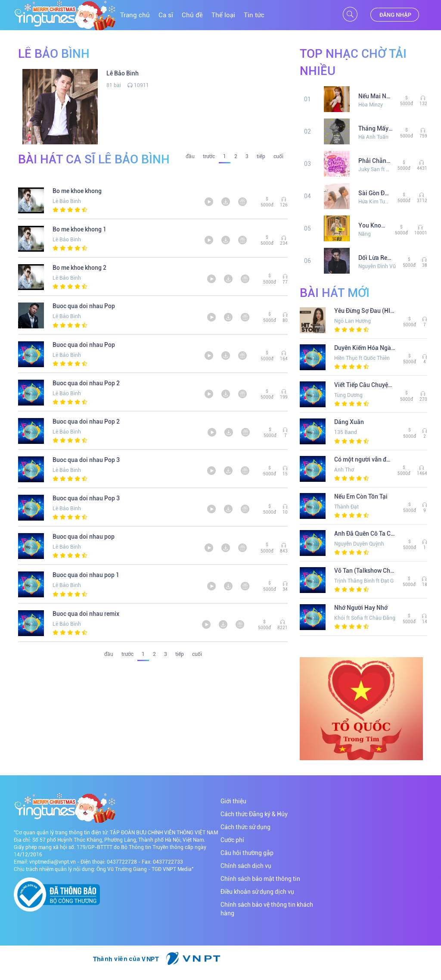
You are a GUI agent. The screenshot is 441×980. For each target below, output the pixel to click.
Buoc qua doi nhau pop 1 (86, 575)
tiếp (261, 156)
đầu (190, 156)
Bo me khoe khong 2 (79, 268)
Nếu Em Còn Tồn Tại (361, 496)
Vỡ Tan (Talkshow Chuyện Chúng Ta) (365, 571)
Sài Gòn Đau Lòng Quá (375, 193)
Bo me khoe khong (77, 191)
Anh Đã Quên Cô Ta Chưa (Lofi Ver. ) (365, 534)
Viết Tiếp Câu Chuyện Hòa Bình (364, 385)
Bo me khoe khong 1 (79, 229)
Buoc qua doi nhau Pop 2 (86, 383)
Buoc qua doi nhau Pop (84, 306)
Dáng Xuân (349, 422)
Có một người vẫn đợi (363, 459)
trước (209, 156)
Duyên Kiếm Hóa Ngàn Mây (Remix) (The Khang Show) (365, 348)
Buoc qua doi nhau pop (84, 537)
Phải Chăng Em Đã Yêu (375, 161)
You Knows (373, 225)
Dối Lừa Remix (377, 258)
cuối (278, 156)
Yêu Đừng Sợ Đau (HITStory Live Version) (365, 311)
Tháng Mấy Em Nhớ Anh (376, 128)
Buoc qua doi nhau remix (86, 614)
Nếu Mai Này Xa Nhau (376, 96)
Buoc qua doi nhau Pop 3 (86, 460)
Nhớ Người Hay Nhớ (361, 608)
